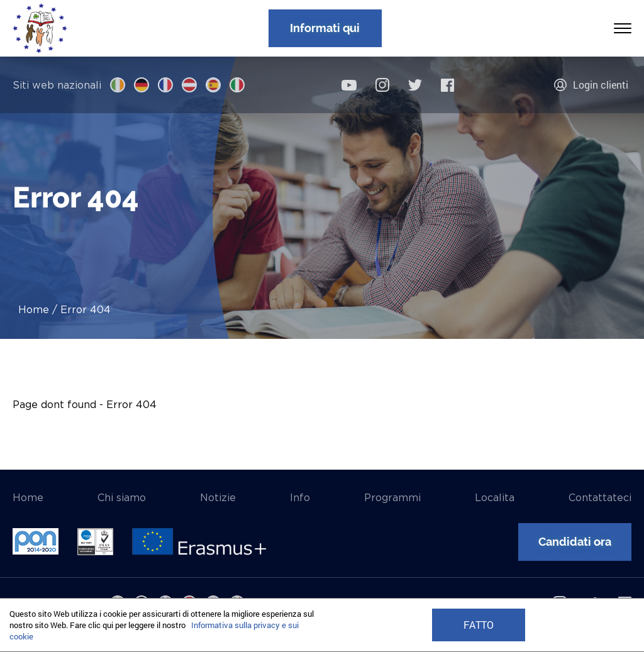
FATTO (479, 625)
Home (34, 309)
